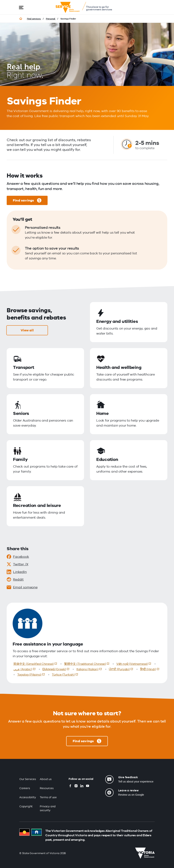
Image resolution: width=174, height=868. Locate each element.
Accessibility (28, 797)
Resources (47, 788)
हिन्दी (150, 669)
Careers (25, 788)
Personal (51, 19)
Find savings (27, 200)
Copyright (26, 806)
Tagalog (32, 674)
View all (27, 330)
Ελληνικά (57, 669)
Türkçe (66, 674)
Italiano (90, 669)
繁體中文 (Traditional (87, 664)
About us (46, 779)
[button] (21, 7)
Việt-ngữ (135, 664)
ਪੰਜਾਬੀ (122, 669)
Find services (34, 19)
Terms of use (48, 797)
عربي (25, 669)
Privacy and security (48, 808)
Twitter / (17, 564)
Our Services (28, 779)
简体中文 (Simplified (36, 664)
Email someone (22, 587)
